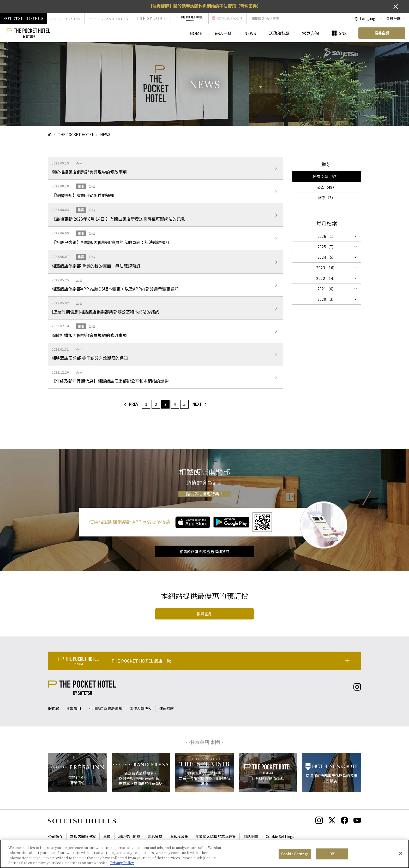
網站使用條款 (129, 836)
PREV (130, 404)
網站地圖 (251, 836)
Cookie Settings (280, 836)
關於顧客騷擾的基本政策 (216, 836)
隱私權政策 (179, 836)
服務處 (53, 708)
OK (332, 854)
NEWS (250, 33)
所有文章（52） (326, 176)
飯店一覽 (223, 33)
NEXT (201, 404)
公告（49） (327, 187)
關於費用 (74, 708)
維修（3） (327, 198)
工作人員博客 (141, 708)
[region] (204, 854)
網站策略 (155, 836)
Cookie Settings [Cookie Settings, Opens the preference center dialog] (295, 854)
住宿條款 (166, 708)
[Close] (401, 853)
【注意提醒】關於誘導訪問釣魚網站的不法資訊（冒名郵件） (204, 6)
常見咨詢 (310, 33)
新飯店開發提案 (83, 836)
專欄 (107, 836)
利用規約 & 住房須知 (105, 708)
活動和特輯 (279, 33)
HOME (196, 33)
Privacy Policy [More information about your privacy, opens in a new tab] (122, 863)
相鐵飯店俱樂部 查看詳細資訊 (205, 552)
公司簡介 (55, 836)
